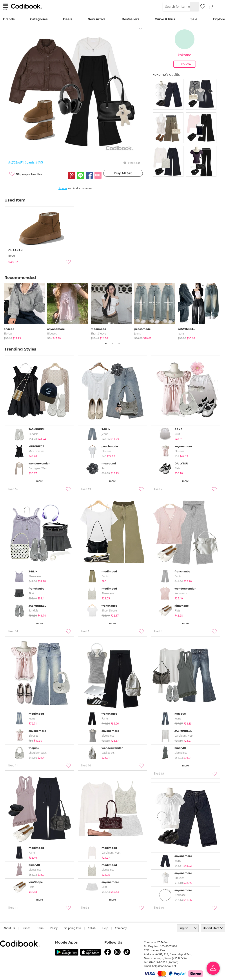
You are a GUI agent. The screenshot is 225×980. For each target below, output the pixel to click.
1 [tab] (106, 343)
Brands (9, 19)
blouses (52, 334)
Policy (54, 928)
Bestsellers (130, 19)
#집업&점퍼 (16, 162)
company (121, 928)
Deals (68, 19)
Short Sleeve (98, 334)
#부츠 (39, 162)
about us (9, 928)
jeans (138, 334)
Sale (194, 19)
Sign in (63, 188)
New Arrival (97, 19)
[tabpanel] (25, 311)
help (105, 928)
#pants (29, 162)
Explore (219, 19)
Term (41, 928)
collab (92, 928)
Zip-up (8, 334)
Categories (39, 19)
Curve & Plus (165, 19)
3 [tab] (119, 343)
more (40, 481)
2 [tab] (112, 343)
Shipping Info (73, 928)
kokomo (185, 55)
